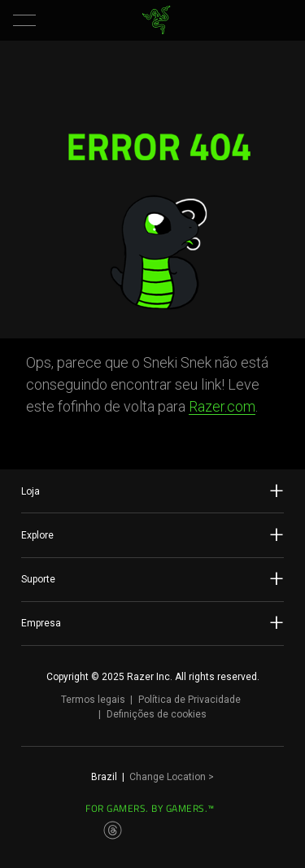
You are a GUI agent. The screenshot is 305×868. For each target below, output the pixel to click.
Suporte (152, 578)
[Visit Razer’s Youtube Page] (166, 831)
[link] (156, 20)
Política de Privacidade (190, 700)
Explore (152, 534)
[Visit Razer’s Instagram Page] (86, 831)
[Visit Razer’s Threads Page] (113, 831)
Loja (152, 491)
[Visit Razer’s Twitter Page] (139, 831)
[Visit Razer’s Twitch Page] (219, 831)
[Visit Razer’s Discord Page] (246, 831)
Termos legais (93, 700)
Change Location (172, 777)
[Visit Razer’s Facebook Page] (60, 831)
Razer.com (222, 406)
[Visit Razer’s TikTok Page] (193, 831)
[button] (24, 20)
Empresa (152, 622)
